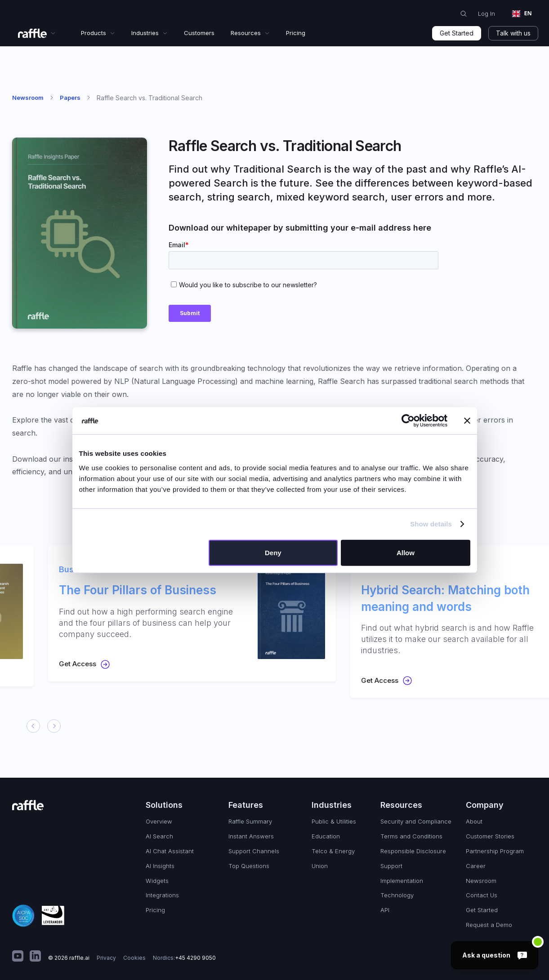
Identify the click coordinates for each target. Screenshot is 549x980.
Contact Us (482, 895)
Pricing (155, 910)
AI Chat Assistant (170, 851)
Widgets (157, 881)
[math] (18, 958)
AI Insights (160, 866)
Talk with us (513, 33)
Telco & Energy (333, 851)
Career (476, 866)
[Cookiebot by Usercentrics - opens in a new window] (408, 421)
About (474, 821)
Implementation (402, 881)
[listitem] (178, 614)
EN (522, 13)
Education (326, 836)
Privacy (106, 958)
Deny (273, 552)
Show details (431, 524)
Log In (487, 13)
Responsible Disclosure (413, 851)
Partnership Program (495, 851)
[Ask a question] (495, 955)
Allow (406, 552)
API (385, 910)
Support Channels (254, 851)
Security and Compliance (416, 821)
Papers (70, 98)
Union (320, 866)
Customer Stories (490, 836)
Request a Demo (489, 925)
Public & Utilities (334, 821)
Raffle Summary (250, 821)
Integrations (162, 895)
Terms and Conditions (411, 836)
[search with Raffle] (464, 14)
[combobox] (522, 14)
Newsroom (28, 98)
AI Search (159, 836)
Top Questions (249, 866)
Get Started (457, 33)
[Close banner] (467, 421)
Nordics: (184, 958)
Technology (397, 895)
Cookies (134, 958)
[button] (37, 33)
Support (391, 866)
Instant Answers (251, 836)
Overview (159, 821)
